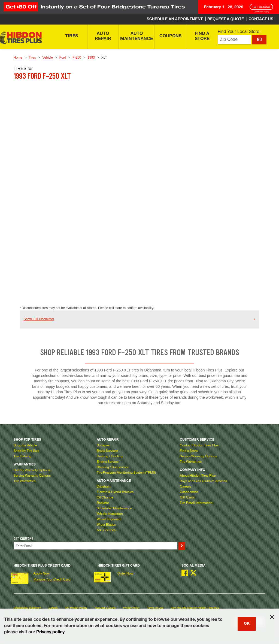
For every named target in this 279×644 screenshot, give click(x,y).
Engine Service (107, 461)
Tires (32, 58)
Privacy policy (50, 633)
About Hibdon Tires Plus (198, 475)
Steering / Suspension (113, 467)
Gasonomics (189, 492)
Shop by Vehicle (25, 445)
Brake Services (107, 451)
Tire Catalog (22, 456)
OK (247, 624)
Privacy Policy (131, 608)
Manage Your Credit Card (52, 579)
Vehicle (48, 58)
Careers (185, 486)
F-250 (77, 58)
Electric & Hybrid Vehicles (115, 492)
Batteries (103, 445)
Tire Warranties (25, 481)
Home (18, 58)
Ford (63, 58)
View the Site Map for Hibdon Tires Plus (195, 608)
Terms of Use (155, 608)
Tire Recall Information (196, 503)
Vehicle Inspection (110, 513)
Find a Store (189, 451)
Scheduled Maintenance (114, 508)
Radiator (103, 503)
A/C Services (106, 530)
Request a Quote (105, 608)
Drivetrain (104, 486)
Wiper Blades (106, 524)
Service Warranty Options (32, 475)
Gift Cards (187, 497)
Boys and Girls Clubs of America (203, 481)
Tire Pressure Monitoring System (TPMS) (126, 472)
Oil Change (105, 497)
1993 (91, 58)
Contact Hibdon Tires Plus (199, 445)
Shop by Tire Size (26, 451)
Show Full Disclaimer (39, 319)
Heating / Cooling (110, 456)
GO (259, 40)
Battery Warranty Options (32, 470)
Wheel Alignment (109, 519)
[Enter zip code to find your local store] (234, 40)
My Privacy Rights (76, 608)
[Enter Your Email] (95, 546)
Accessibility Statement (27, 608)
